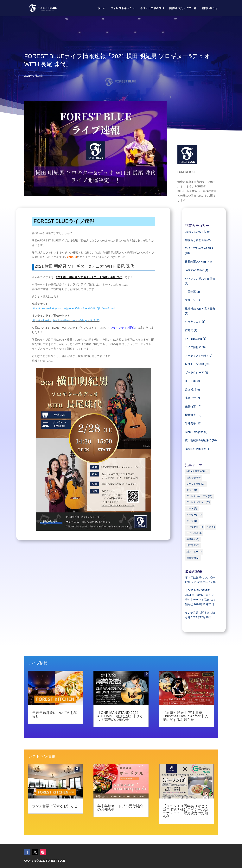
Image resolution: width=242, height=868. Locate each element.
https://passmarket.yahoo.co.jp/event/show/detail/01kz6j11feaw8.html (73, 308)
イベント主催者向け (152, 8)
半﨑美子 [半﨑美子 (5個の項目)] (193, 539)
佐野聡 (189, 330)
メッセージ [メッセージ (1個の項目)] (194, 515)
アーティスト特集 (196, 356)
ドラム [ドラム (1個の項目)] (192, 490)
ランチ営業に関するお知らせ (55, 806)
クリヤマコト (193, 322)
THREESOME (194, 339)
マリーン (190, 300)
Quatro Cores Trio (196, 232)
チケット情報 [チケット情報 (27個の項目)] (196, 484)
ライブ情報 (192, 347)
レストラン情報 (194, 364)
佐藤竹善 (190, 406)
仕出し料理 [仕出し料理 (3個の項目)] (194, 533)
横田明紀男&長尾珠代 (198, 440)
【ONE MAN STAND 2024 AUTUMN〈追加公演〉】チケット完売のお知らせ (121, 716)
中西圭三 (190, 292)
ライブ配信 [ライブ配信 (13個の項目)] (195, 527)
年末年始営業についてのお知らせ (55, 714)
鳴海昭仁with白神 (196, 449)
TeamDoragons (194, 432)
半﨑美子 (190, 423)
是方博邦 (190, 390)
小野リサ (190, 398)
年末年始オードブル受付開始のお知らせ (120, 808)
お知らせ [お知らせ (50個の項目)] (194, 478)
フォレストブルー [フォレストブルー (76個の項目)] (198, 502)
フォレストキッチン (123, 8)
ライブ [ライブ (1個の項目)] (192, 521)
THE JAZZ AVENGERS (199, 248)
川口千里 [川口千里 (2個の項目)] (193, 545)
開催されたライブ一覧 (183, 8)
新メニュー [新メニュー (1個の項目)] (194, 552)
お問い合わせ (210, 8)
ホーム (101, 8)
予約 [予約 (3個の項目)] (211, 527)
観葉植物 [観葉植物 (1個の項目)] (193, 558)
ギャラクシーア (194, 373)
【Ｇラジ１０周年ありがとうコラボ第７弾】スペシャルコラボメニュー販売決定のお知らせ (185, 811)
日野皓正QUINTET (196, 262)
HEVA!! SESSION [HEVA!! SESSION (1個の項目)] (197, 471)
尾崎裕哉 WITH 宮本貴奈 (200, 309)
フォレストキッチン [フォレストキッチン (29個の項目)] (199, 496)
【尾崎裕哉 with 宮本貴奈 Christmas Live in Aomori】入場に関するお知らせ (185, 716)
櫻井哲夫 (190, 415)
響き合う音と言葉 (196, 240)
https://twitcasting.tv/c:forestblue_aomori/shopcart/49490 (66, 320)
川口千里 (190, 381)
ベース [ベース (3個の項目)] (192, 508)
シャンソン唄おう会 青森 (200, 279)
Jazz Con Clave (194, 270)
